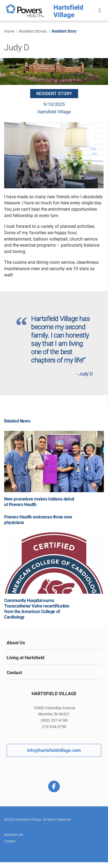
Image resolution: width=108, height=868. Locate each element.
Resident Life (14, 835)
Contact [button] (14, 673)
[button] (100, 10)
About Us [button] (16, 643)
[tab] (54, 643)
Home (9, 31)
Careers (10, 841)
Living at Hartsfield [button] (25, 658)
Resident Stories (33, 31)
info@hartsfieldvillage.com (54, 750)
